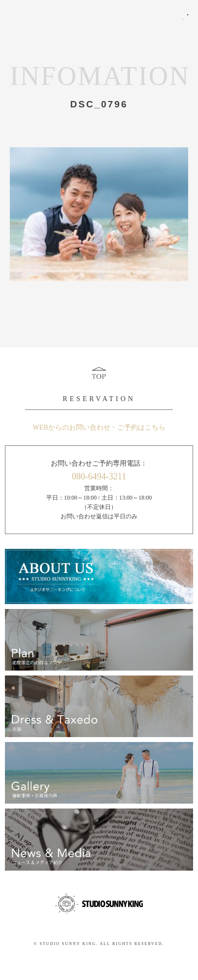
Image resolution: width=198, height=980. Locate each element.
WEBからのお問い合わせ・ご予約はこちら (99, 427)
